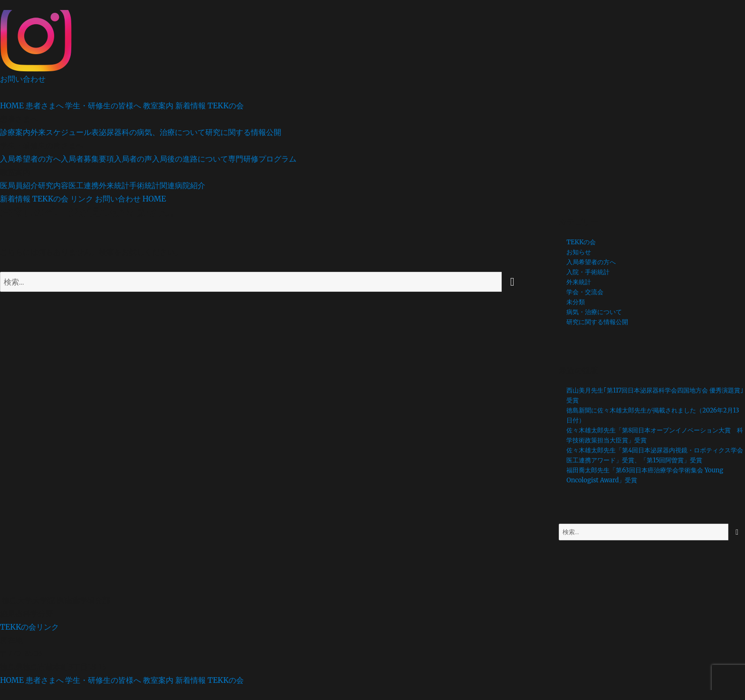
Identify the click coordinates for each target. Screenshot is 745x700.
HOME (12, 105)
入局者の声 (133, 159)
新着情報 (191, 105)
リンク (82, 199)
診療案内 (15, 132)
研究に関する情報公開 (243, 132)
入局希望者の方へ (30, 159)
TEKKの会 (226, 105)
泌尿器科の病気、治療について (152, 132)
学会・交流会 (585, 292)
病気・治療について (594, 312)
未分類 (576, 302)
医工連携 (84, 185)
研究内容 (53, 185)
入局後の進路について (190, 159)
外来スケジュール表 (65, 132)
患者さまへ (45, 105)
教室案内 (158, 105)
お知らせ (579, 252)
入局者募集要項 (87, 159)
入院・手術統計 (588, 272)
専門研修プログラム (262, 159)
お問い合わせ (23, 79)
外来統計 (114, 185)
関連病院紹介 (182, 185)
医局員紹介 (19, 185)
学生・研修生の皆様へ (103, 105)
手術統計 (144, 185)
